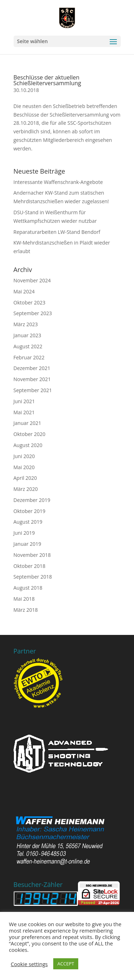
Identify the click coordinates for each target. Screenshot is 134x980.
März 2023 (26, 324)
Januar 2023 (28, 335)
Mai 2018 (24, 599)
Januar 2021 (28, 423)
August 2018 (28, 588)
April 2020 (25, 478)
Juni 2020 (24, 456)
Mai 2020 (24, 467)
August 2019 (28, 522)
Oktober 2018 (29, 566)
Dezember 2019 (32, 500)
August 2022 (28, 346)
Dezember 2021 (32, 368)
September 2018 (33, 577)
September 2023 (33, 313)
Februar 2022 (29, 357)
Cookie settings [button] (29, 964)
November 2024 (32, 280)
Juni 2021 (24, 401)
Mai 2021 (24, 412)
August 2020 (28, 445)
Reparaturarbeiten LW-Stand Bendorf (57, 232)
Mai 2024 (24, 291)
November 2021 (32, 379)
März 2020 (26, 489)
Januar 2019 (28, 544)
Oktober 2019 (29, 511)
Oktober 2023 (29, 302)
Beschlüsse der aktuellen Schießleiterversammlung (48, 80)
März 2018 (26, 610)
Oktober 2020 (29, 434)
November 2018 (32, 555)
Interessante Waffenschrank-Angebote (58, 182)
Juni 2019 (24, 533)
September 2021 (33, 390)
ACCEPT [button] (66, 964)
